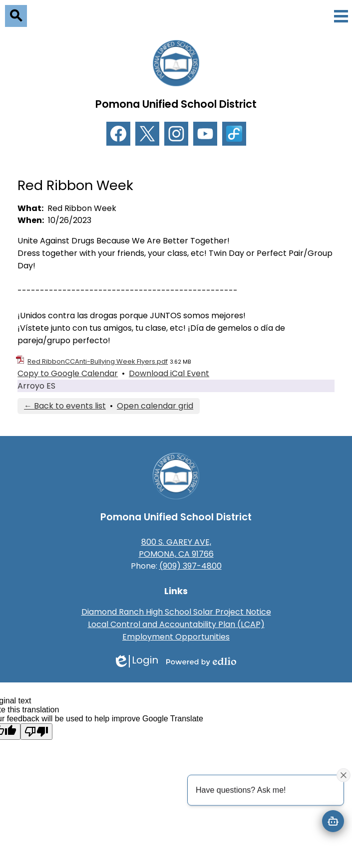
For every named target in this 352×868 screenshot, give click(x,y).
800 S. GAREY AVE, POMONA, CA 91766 (176, 548)
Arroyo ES (36, 386)
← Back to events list (65, 406)
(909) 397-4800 (190, 566)
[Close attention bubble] (344, 775)
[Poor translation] (36, 732)
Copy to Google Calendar (68, 373)
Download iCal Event (169, 373)
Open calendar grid (155, 406)
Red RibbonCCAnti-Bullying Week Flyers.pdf (98, 361)
